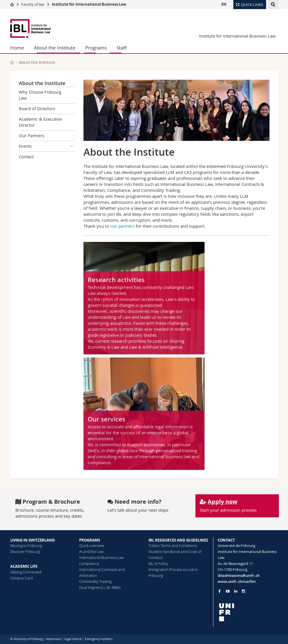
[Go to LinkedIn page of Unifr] (236, 591)
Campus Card (22, 578)
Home (17, 48)
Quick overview (92, 546)
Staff (122, 48)
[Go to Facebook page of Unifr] (219, 591)
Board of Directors (37, 108)
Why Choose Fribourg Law (40, 95)
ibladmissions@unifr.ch (239, 575)
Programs (96, 48)
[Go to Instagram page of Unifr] (243, 591)
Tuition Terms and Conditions (173, 546)
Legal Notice (73, 639)
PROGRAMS (90, 540)
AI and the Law (91, 552)
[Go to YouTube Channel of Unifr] (228, 591)
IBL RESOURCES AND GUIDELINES (178, 540)
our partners (122, 226)
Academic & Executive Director (40, 122)
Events (47, 146)
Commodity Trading (95, 581)
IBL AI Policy (158, 563)
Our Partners (31, 135)
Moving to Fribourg (26, 546)
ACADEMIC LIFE (24, 566)
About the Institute (55, 48)
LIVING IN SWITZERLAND (33, 540)
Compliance (89, 563)
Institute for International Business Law (89, 4)
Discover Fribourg (25, 552)
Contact (26, 157)
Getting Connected (26, 572)
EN (224, 4)
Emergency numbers (99, 639)
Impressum (53, 639)
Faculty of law (33, 4)
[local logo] (248, 612)
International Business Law (101, 557)
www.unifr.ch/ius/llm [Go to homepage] (237, 581)
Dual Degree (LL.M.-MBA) (100, 587)
